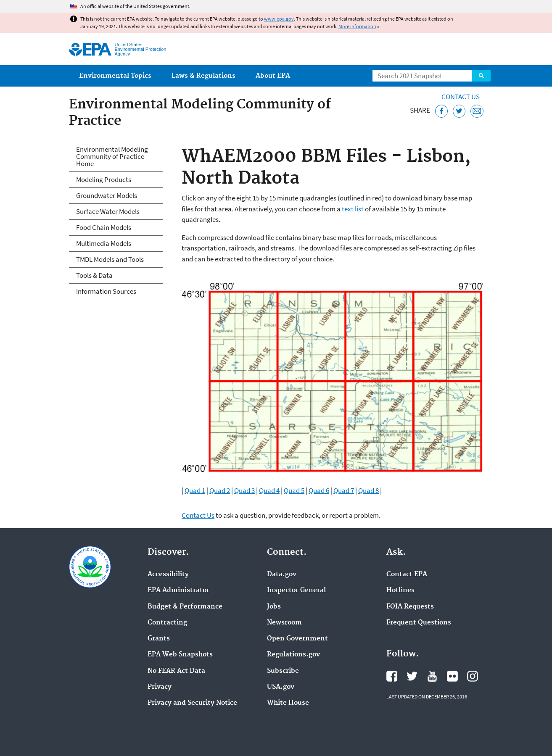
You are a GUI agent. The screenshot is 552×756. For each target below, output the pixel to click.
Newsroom (284, 623)
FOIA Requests (410, 607)
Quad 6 (319, 490)
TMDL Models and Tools (110, 259)
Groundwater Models (107, 195)
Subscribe (283, 671)
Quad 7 (344, 490)
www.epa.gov (279, 19)
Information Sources (106, 291)
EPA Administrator (178, 590)
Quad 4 (269, 490)
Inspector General (296, 590)
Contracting (167, 623)
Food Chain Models (104, 227)
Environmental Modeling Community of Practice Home (112, 156)
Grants (159, 639)
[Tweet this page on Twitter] (459, 111)
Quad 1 (195, 490)
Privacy (160, 687)
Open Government (297, 639)
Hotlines (400, 590)
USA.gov (281, 687)
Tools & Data (94, 275)
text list (353, 209)
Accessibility (168, 574)
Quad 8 (368, 490)
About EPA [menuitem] (273, 76)
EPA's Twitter (412, 676)
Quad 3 (244, 490)
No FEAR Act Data (176, 671)
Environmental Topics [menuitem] (115, 76)
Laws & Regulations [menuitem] (203, 76)
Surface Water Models (108, 211)
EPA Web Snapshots (180, 655)
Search (481, 76)
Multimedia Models (104, 243)
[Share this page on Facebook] (442, 111)
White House (288, 703)
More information (357, 26)
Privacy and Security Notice (192, 703)
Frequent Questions (419, 623)
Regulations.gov (293, 655)
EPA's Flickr (452, 676)
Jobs (274, 607)
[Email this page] (477, 111)
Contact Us (461, 97)
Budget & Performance (185, 607)
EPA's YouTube (432, 676)
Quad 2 (220, 490)
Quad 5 (294, 490)
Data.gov (282, 574)
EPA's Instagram (473, 676)
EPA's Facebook (392, 676)
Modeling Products (104, 179)
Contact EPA (407, 574)
